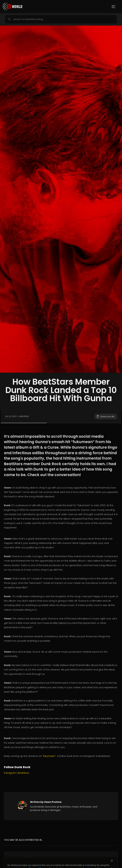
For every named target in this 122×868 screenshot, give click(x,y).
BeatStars (24, 773)
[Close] (112, 864)
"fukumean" (49, 756)
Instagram (10, 773)
